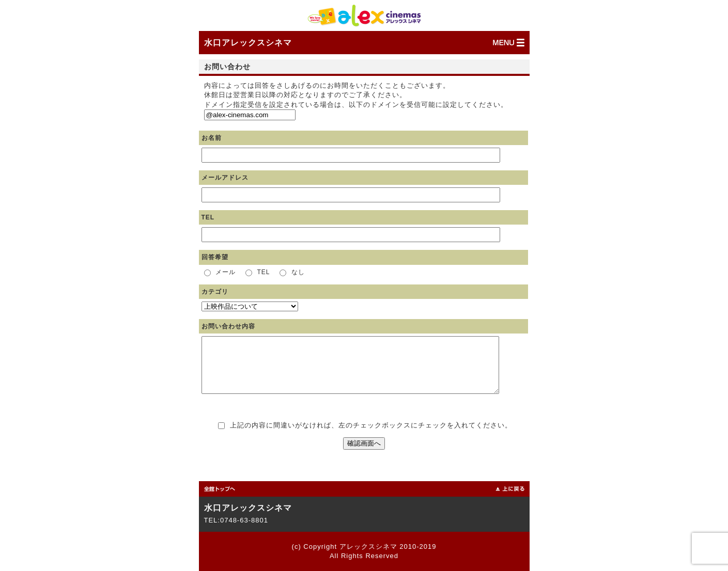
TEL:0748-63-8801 (236, 520)
